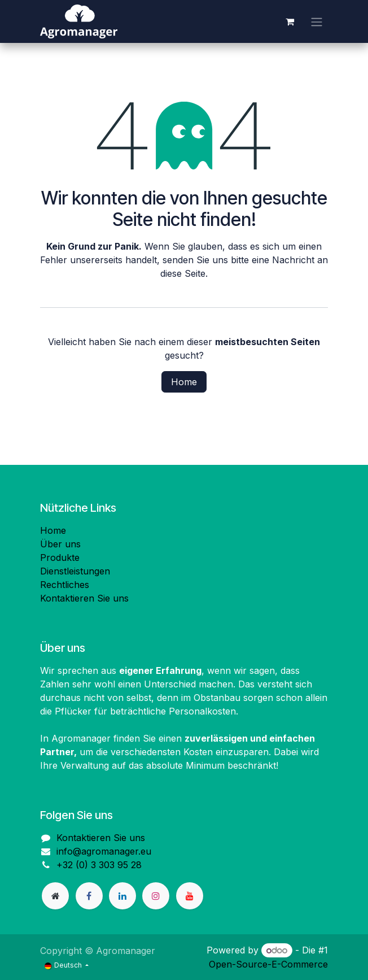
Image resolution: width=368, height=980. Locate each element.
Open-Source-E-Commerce (268, 964)
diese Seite (183, 273)
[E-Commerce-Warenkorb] (290, 21)
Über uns (60, 544)
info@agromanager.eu (104, 851)
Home (184, 382)
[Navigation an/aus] (317, 21)
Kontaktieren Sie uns (84, 598)
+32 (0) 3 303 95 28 (99, 865)
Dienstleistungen (75, 571)
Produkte (60, 557)
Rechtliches (65, 585)
